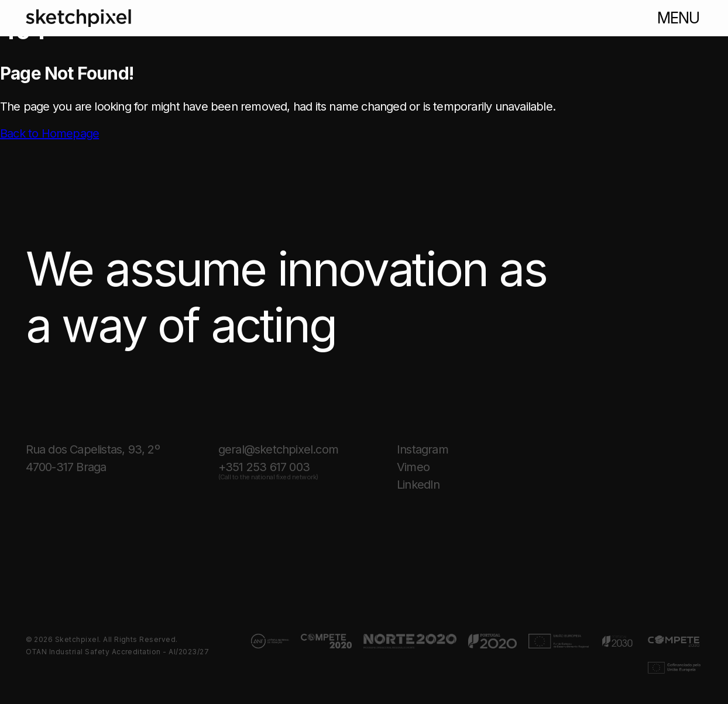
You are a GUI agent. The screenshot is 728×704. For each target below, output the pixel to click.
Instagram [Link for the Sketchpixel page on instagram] (423, 449)
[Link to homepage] (78, 18)
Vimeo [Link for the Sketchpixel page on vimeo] (413, 467)
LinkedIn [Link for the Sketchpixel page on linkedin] (418, 485)
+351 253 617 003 (268, 468)
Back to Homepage (49, 133)
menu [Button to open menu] (678, 18)
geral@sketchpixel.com (278, 449)
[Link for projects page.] (270, 641)
